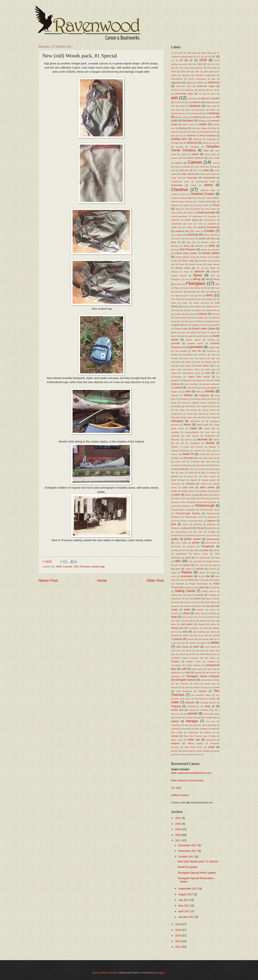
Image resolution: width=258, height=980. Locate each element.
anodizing (189, 90)
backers (197, 102)
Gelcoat (202, 314)
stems (189, 651)
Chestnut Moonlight (207, 201)
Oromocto (176, 484)
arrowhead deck (184, 94)
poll (218, 528)
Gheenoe (189, 321)
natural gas (201, 465)
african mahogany (197, 79)
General (216, 314)
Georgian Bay (201, 318)
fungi (177, 310)
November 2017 (188, 851)
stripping (211, 661)
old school (188, 476)
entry (186, 272)
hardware (202, 355)
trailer (175, 702)
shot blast (176, 621)
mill (182, 443)
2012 (179, 947)
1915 (217, 64)
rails (178, 561)
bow (173, 135)
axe (187, 102)
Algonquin (176, 83)
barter (188, 110)
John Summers (191, 384)
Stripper (175, 661)
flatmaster (192, 292)
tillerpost (197, 687)
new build (179, 469)
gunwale (175, 343)
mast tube (210, 432)
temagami (176, 676)
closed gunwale (206, 212)
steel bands (182, 647)
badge (208, 102)
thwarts (175, 687)
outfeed (204, 484)
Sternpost (201, 651)
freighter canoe (212, 306)
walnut (175, 721)
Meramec (175, 439)
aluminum (214, 82)
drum (182, 264)
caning (184, 154)
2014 (173, 71)
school (177, 602)
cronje (197, 231)
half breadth (181, 351)
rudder (201, 587)
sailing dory (177, 595)
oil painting (211, 473)
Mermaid (202, 439)
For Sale (176, 788)
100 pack (192, 53)
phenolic (212, 517)
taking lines (176, 672)
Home (102, 580)
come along (191, 220)
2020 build (185, 71)
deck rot (176, 242)
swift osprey (197, 669)
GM (186, 325)
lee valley (180, 410)
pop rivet (198, 532)
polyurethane (181, 532)
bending (197, 117)
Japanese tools (203, 380)
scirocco (188, 602)
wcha (195, 725)
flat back (215, 288)
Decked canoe (208, 242)
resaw (213, 573)
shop (174, 617)
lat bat (216, 406)
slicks (213, 624)
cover (200, 224)
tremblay (204, 703)
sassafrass (176, 598)
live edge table (190, 417)
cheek (193, 185)
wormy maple (186, 754)
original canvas (208, 480)
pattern (178, 498)
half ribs (197, 351)
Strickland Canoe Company (185, 658)
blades (203, 124)
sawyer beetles (212, 598)
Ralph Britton (213, 561)
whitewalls (211, 740)
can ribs (216, 143)
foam (203, 292)
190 (209, 64)
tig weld (186, 687)
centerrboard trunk (205, 181)
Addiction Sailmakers (205, 75)
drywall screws (196, 264)
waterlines (176, 725)
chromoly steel (201, 205)
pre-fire (213, 535)
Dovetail (203, 261)
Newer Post (48, 580)
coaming (212, 216)
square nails (208, 639)
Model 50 (188, 454)
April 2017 (185, 911)
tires (217, 687)
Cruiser (209, 231)
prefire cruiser (193, 539)
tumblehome (193, 706)
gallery (199, 310)
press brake (181, 543)
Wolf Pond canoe (194, 747)
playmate (211, 524)
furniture (187, 310)
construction (177, 224)
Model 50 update (188, 867)
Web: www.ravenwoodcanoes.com (191, 773)
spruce (178, 639)
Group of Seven (208, 332)
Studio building (193, 665)
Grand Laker (181, 329)
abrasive (186, 75)
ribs (207, 576)
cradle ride (176, 227)
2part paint (209, 71)
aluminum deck (184, 86)
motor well (180, 461)
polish (210, 528)
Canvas (68, 567)
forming (188, 299)
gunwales (196, 347)
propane (191, 546)
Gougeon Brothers (200, 325)
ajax (214, 79)
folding (213, 292)
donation (215, 250)
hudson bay (210, 362)
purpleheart (181, 554)
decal (192, 238)
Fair (187, 279)
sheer (186, 613)
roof (186, 587)
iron (208, 373)
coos (190, 224)
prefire (175, 539)
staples (193, 643)
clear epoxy (210, 209)
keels (199, 392)
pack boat (188, 487)
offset (191, 473)
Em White (210, 268)
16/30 (203, 60)
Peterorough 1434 (194, 517)
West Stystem (201, 729)
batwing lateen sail (180, 113)
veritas (216, 714)
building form (179, 139)
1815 (200, 64)
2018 (179, 835)
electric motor (183, 268)
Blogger (160, 973)
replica (202, 573)
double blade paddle (186, 253)
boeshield (204, 132)
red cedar (200, 565)
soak (206, 628)
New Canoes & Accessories (187, 780)
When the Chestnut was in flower (200, 736)
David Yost (180, 238)
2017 (179, 841)
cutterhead (192, 235)
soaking (216, 628)
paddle (174, 491)
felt (207, 279)
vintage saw (211, 717)
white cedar (177, 740)
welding (175, 729)
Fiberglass (196, 283)
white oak (194, 740)
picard (174, 521)
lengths (175, 414)
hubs (198, 362)
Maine (187, 425)
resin (173, 576)
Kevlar (210, 391)
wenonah (187, 729)
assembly (192, 98)
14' (213, 57)
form (209, 295)
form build (176, 299)
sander (200, 595)
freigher (186, 306)
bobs (214, 128)
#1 (53, 567)
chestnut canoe (178, 194)
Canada (179, 147)
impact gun (210, 369)
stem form (176, 651)
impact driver (193, 369)
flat (206, 288)
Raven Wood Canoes (105, 973)
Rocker (216, 580)
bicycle (209, 117)
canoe (195, 154)
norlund (202, 469)
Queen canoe (201, 554)
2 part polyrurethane (193, 68)
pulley (206, 550)
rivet (182, 580)
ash (175, 98)
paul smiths (191, 498)
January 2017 (187, 917)
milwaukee (195, 443)
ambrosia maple (206, 86)
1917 (177, 68)
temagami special (186, 680)
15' (181, 60)
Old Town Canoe (207, 476)
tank (188, 672)
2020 (179, 824)
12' (199, 57)
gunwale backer (195, 343)
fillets (177, 288)
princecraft (211, 543)
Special (175, 635)
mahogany (177, 421)
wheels (175, 736)
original (193, 480)
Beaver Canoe (182, 117)
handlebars (188, 355)
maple (193, 428)
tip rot (208, 687)
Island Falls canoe (199, 377)
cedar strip (176, 178)
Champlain (177, 185)
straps (182, 654)
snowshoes (194, 628)
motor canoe (214, 458)
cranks (189, 227)
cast (173, 170)
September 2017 (188, 889)
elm (198, 268)
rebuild (186, 565)
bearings (214, 113)
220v (197, 71)
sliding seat (177, 628)
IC (215, 366)
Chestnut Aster (208, 190)
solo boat (197, 632)
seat (208, 606)
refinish (200, 569)
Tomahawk (200, 699)
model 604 (204, 454)
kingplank (204, 395)
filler (218, 284)
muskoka (175, 465)
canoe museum (195, 158)
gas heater (176, 314)
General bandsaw (183, 318)
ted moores (211, 672)
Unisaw (192, 710)
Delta (212, 246)
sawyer (197, 598)
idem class (176, 369)
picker (200, 521)
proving (175, 550)
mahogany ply (197, 421)
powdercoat (177, 535)
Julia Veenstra (193, 388)
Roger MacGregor (199, 584)
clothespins (198, 216)
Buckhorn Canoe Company (201, 135)
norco (192, 469)
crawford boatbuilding (208, 227)
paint (177, 495)
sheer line (199, 613)
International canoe (191, 373)
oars (182, 473)
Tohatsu (202, 691)
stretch (192, 654)
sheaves (175, 613)
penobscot (186, 506)
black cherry (189, 124)
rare (177, 565)
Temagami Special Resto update (197, 873)
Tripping (176, 706)
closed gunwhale (179, 216)
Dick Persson (188, 249)
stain (183, 643)
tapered (198, 672)
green (174, 332)
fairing (197, 279)
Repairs (187, 572)
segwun (201, 610)
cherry (208, 185)
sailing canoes (209, 591)
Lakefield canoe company (203, 403)
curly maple (177, 235)
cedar (206, 170)
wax (187, 725)
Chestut (175, 205)
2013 (179, 941)
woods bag (98, 567)
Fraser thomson (201, 303)
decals (202, 238)
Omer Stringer (178, 480)
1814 (190, 64)
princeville (176, 546)
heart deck (189, 358)
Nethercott (215, 465)
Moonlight (189, 458)
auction (178, 102)
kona (183, 403)
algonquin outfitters (195, 83)
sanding (212, 595)
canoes (179, 163)
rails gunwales (196, 561)
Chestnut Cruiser (202, 194)
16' (191, 60)
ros (193, 587)
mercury (189, 439)
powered (190, 535)
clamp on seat (182, 209)
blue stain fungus (200, 128)
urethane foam (207, 710)
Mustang (187, 465)
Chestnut (180, 190)
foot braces (176, 296)
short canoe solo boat (192, 617)
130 (206, 57)
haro (214, 355)
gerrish (178, 321)
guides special (193, 340)
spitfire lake (188, 635)
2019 (179, 829)
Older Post (155, 580)
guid (182, 336)
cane (206, 150)
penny (174, 506)
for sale (190, 296)
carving (213, 167)
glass (177, 325)
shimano (212, 613)
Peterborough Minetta (188, 513)
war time (211, 721)
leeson (194, 410)
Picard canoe (187, 521)
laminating (176, 406)
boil (214, 132)
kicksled (175, 395)
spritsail (216, 635)
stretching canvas (208, 654)
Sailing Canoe (185, 591)
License (201, 414)
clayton (197, 209)
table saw (212, 669)
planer (185, 524)
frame (174, 303)
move (213, 461)
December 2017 (188, 845)
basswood (200, 110)
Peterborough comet (210, 510)
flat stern (179, 292)
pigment (212, 521)
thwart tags (210, 684)
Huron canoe (185, 366)
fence (217, 279)
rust (211, 587)
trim (214, 703)
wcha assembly (209, 725)
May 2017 (184, 906)
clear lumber (177, 213)
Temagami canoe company (203, 676)
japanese (188, 380)
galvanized (211, 310)
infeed (174, 373)
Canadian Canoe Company (195, 148)
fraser (185, 303)
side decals (190, 621)
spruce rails (193, 639)
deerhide (199, 246)
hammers (211, 351)
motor (201, 458)
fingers (187, 288)
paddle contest (188, 491)
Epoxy (198, 275)
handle (174, 355)
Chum (216, 205)
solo (185, 632)
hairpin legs (214, 347)
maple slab (210, 428)
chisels (186, 205)
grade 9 (216, 325)
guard (174, 336)
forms (198, 299)
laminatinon (191, 406)
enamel (175, 272)
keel (188, 391)
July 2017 (184, 900)
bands (182, 106)
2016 (179, 924)
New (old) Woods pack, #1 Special (198, 861)
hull (173, 366)
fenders (178, 284)
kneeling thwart (200, 399)
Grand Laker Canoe (204, 329)
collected (175, 220)
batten (213, 110)
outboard (190, 484)
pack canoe (207, 487)
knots (174, 403)
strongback (176, 665)
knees (213, 399)
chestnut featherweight (182, 198)
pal (197, 495)
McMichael (210, 436)
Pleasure (175, 528)
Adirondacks (177, 79)
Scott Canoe (210, 602)
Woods (174, 751)
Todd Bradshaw (184, 691)
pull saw (186, 550)
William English (195, 743)
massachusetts (192, 432)
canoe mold (177, 158)
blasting (183, 128)
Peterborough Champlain (183, 510)
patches (216, 495)
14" (173, 60)
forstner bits (211, 299)
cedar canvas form (208, 174)
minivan (198, 451)
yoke (198, 754)
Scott (198, 602)
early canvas (213, 264)
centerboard (209, 178)
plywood (187, 528)
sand (189, 595)
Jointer (178, 388)
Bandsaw (195, 106)
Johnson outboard (211, 384)
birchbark (188, 121)
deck (213, 238)
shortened (211, 617)
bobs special (177, 132)
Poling (200, 528)
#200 (59, 567)
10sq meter (206, 53)
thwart (197, 684)
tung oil (210, 706)
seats (187, 609)
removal (212, 569)
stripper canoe (193, 661)
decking (175, 246)
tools (213, 699)
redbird (188, 569)
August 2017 (186, 894)
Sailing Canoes (180, 795)
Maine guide (203, 425)
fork (200, 296)
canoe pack (214, 158)
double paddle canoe (185, 257)
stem (197, 647)
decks (187, 246)
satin (187, 598)
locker (204, 417)
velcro (206, 714)
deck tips (191, 242)
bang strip (211, 106)
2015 (179, 930)
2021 (179, 818)
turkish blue (177, 710)
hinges (188, 362)
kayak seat (176, 392)
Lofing (213, 417)
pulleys (216, 550)
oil (199, 473)
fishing (197, 288)
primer (196, 543)
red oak (212, 565)
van (182, 714)
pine (174, 524)
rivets (191, 580)
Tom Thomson (82, 567)
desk (173, 250)
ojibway (175, 476)
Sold (177, 632)
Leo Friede (188, 414)
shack (213, 610)
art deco (211, 94)
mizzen (174, 454)
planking (198, 524)
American (176, 90)
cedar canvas (188, 174)
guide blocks (203, 336)
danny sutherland (211, 235)
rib (200, 576)
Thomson (184, 684)
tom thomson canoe (201, 695)
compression (210, 220)
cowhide (212, 224)
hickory (202, 358)
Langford (205, 406)
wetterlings (193, 732)
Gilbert (200, 321)
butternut (192, 143)
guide (191, 336)
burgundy (211, 139)
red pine (176, 569)
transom (190, 702)
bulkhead (197, 139)
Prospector (208, 546)
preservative (213, 539)
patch (206, 495)
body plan (192, 132)
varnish (193, 714)
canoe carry (210, 154)
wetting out (210, 732)
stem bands (210, 647)
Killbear (188, 395)
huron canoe (202, 366)
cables (205, 143)
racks (188, 558)
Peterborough (205, 506)
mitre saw (211, 451)
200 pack (212, 68)
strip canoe (210, 658)
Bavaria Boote (199, 113)
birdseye (202, 121)
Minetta (210, 443)
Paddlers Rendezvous (209, 491)
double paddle (211, 253)
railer (217, 558)
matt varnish (192, 436)
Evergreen (176, 279)
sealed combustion (193, 606)
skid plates (187, 624)
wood (211, 747)
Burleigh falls (177, 143)
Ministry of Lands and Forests (187, 447)
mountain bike (198, 461)
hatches (175, 358)
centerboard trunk (180, 181)
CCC (196, 170)
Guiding (211, 340)
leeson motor (209, 410)
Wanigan (192, 721)
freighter (198, 306)
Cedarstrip (192, 178)
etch (213, 275)
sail (218, 587)
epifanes (199, 271)
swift (184, 669)
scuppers (175, 606)
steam (215, 643)
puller (196, 550)
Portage (212, 532)
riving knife (203, 580)
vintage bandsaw (193, 717)
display (204, 250)
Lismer (213, 414)
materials (175, 436)
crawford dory (182, 231)
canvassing (185, 167)
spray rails (203, 635)
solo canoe (211, 632)
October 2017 (187, 857)
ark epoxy (215, 90)
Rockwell (180, 584)
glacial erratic (213, 321)
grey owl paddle (188, 332)
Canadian (195, 147)
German (216, 318)
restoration (187, 576)
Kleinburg (184, 399)
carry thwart (200, 167)
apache (202, 90)
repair (174, 573)
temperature (206, 680)
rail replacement (203, 558)
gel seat (189, 314)
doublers (203, 257)
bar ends (175, 110)
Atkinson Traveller (210, 98)
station (203, 643)
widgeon (175, 743)
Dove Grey (188, 261)
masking (175, 432)
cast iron (184, 170)
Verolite (178, 717)
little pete (175, 417)
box (181, 135)
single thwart (205, 621)
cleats (190, 213)
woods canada (203, 751)
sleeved (202, 624)
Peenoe (204, 498)
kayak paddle (210, 388)
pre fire (202, 535)
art (200, 94)
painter (188, 495)
